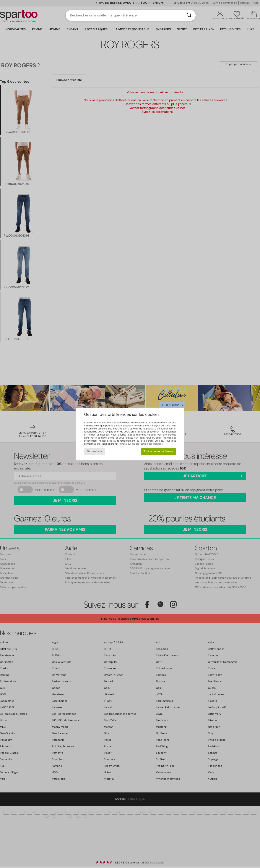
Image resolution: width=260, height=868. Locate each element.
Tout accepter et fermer (158, 451)
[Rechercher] (189, 15)
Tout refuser (94, 451)
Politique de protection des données (142, 444)
